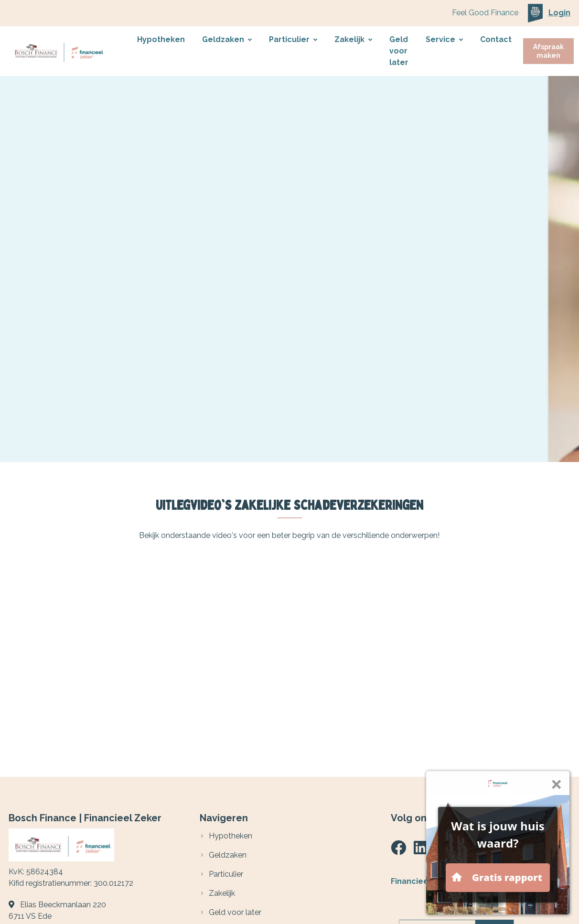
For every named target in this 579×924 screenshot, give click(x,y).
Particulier (293, 39)
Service (444, 39)
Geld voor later (399, 51)
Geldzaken (227, 39)
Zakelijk (353, 39)
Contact (496, 39)
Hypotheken (161, 39)
